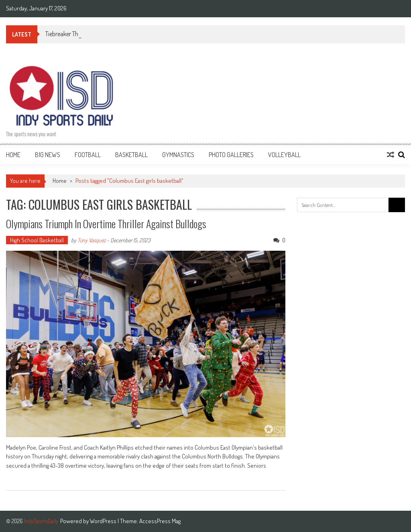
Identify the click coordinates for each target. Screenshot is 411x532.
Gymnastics (178, 155)
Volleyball (284, 155)
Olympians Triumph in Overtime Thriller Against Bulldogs (106, 224)
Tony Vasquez (92, 240)
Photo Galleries (231, 155)
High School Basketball (37, 240)
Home (13, 155)
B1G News (48, 155)
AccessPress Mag (160, 521)
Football (88, 155)
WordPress (104, 521)
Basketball (131, 155)
